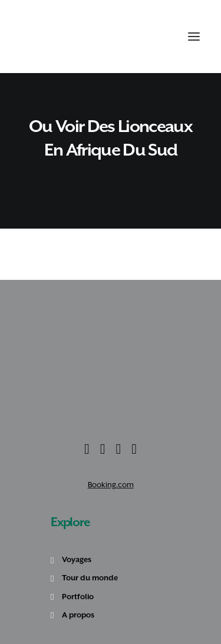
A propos (78, 615)
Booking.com (111, 485)
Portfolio (78, 597)
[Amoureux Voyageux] (42, 37)
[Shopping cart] (163, 37)
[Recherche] (151, 37)
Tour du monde (90, 578)
